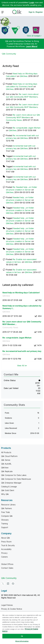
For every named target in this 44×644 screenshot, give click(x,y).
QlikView (24, 76)
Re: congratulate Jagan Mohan (27, 128)
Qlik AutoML (6, 464)
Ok (22, 636)
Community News (14, 120)
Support (5, 527)
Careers (4, 557)
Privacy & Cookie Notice (12, 609)
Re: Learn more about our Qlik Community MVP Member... (22, 323)
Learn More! (32, 46)
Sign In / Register (36, 12)
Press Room (6, 542)
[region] (22, 628)
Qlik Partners (7, 508)
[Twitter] (3, 584)
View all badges (34, 36)
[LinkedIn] (8, 584)
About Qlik (6, 538)
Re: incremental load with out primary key (22, 351)
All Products (6, 452)
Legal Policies (7, 605)
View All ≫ (22, 366)
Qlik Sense (6, 460)
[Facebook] (13, 584)
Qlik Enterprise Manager (11, 483)
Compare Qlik (7, 516)
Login (32, 2)
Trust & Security (8, 545)
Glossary (5, 520)
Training (4, 524)
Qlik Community (9, 54)
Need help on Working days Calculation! (21, 293)
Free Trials (6, 512)
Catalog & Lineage (9, 487)
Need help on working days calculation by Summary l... (22, 307)
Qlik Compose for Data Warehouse (16, 479)
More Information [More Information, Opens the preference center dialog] (22, 641)
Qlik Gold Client (8, 490)
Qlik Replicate (7, 471)
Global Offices (7, 564)
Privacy (4, 553)
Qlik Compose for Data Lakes (14, 475)
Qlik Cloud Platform (9, 456)
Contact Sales (7, 568)
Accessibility (6, 549)
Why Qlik (5, 494)
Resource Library (8, 505)
